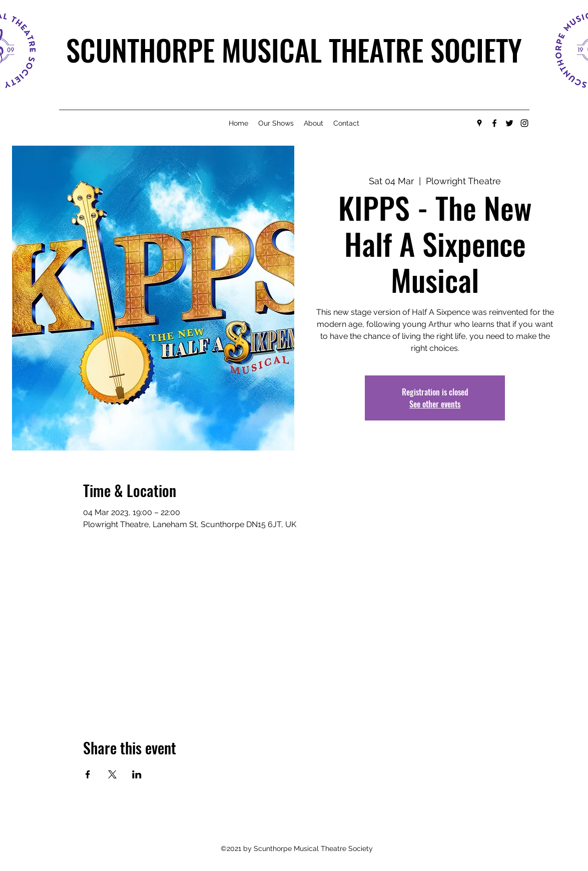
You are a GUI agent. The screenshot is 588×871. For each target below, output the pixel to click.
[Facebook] (494, 123)
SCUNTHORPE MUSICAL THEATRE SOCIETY (294, 50)
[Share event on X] (112, 774)
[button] (276, 123)
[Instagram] (524, 123)
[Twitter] (509, 123)
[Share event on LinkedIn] (137, 774)
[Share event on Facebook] (88, 774)
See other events (435, 404)
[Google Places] (479, 123)
